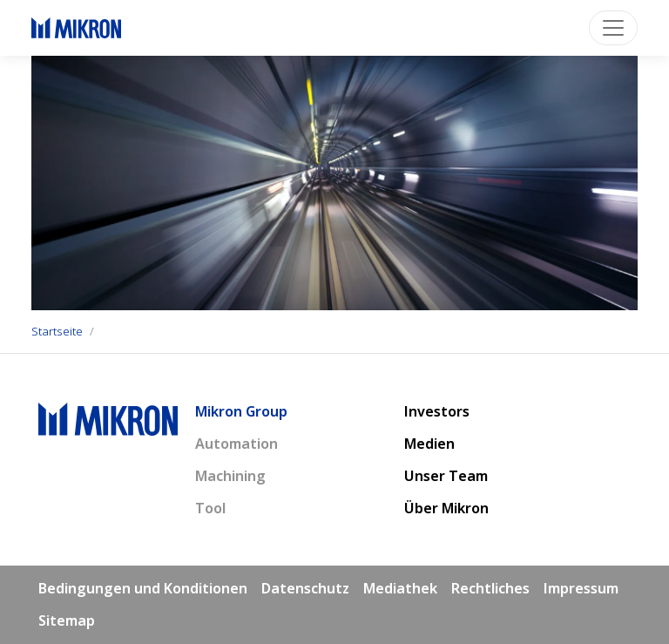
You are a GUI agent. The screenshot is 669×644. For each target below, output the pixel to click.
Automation (237, 444)
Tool (210, 508)
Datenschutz (305, 588)
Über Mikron (446, 508)
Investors (437, 411)
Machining (230, 476)
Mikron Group (241, 411)
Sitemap (67, 620)
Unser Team (446, 476)
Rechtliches (490, 588)
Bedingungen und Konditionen (143, 588)
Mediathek (400, 588)
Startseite (57, 331)
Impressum (581, 588)
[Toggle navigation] (613, 28)
